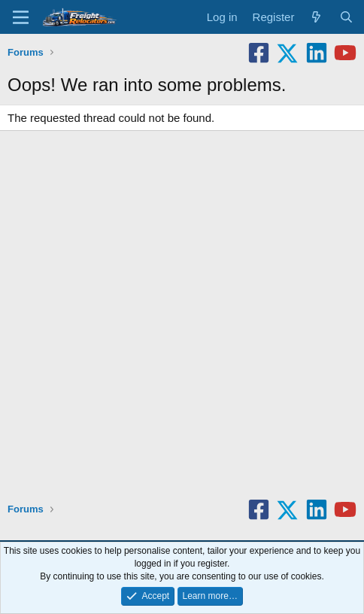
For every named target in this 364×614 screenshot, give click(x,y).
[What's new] (316, 17)
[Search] (346, 17)
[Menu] (21, 17)
